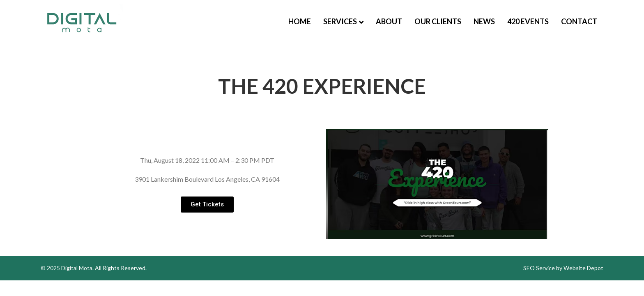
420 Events (528, 21)
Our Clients (438, 21)
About (389, 21)
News (484, 21)
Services (343, 21)
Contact (579, 21)
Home (300, 21)
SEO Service (539, 268)
